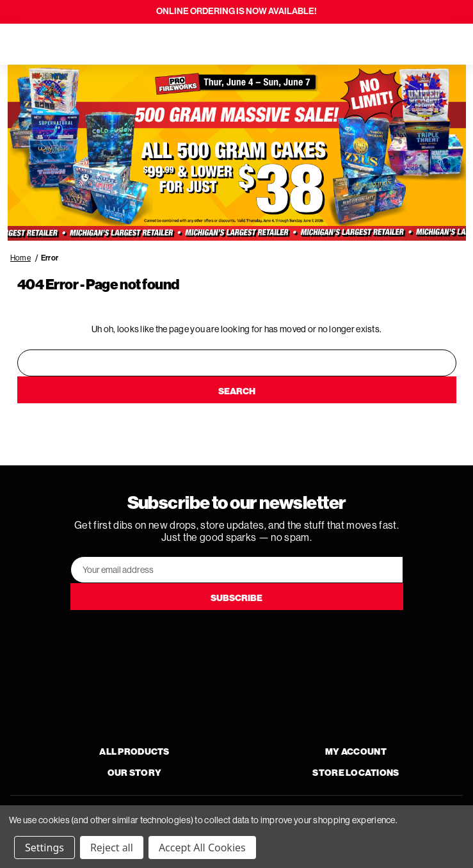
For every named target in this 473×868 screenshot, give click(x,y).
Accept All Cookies (202, 848)
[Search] (46, 44)
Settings (44, 848)
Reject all (112, 848)
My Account (356, 752)
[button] (237, 153)
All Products (134, 752)
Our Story (135, 773)
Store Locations (356, 773)
